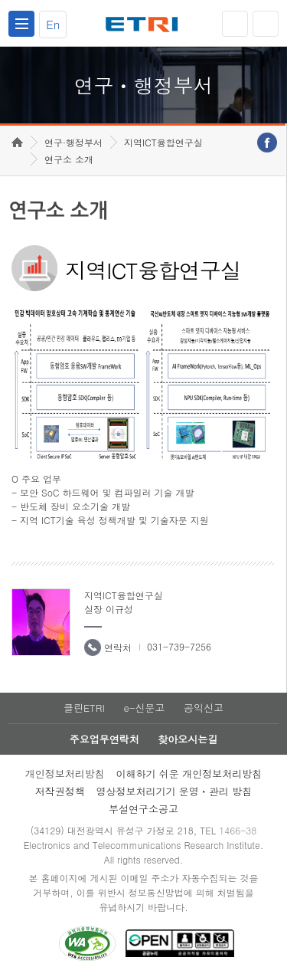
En (53, 24)
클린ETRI (84, 708)
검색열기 (266, 24)
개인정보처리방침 (65, 774)
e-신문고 (144, 708)
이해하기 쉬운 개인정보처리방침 (189, 774)
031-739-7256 (179, 646)
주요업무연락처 (104, 739)
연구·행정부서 (73, 142)
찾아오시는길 (188, 739)
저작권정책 (60, 791)
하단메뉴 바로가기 (0, 0)
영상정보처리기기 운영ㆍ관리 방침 (174, 791)
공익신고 (204, 708)
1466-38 (238, 830)
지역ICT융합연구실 (163, 142)
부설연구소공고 (143, 809)
